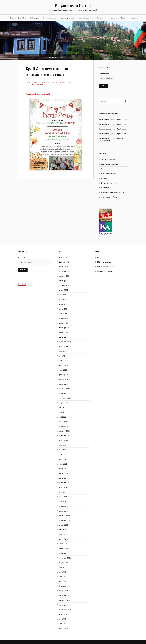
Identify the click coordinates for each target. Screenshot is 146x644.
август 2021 (63, 487)
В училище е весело (109, 174)
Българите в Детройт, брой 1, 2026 (113, 129)
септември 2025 (65, 285)
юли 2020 (63, 530)
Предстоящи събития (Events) (113, 192)
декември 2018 (65, 595)
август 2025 (63, 290)
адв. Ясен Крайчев (108, 159)
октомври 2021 (65, 478)
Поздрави (105, 188)
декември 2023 (65, 384)
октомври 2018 (65, 605)
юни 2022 (63, 450)
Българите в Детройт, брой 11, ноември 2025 (111, 139)
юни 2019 (63, 572)
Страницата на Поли (63, 82)
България (105, 169)
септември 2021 (65, 483)
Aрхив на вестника (86, 18)
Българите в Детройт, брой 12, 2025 (113, 134)
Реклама (100, 18)
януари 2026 (64, 267)
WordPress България (105, 271)
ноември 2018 (64, 600)
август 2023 (63, 403)
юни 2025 (63, 299)
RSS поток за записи (105, 262)
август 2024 (63, 346)
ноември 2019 (64, 548)
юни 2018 (63, 619)
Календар (133, 18)
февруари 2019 (65, 586)
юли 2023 (63, 407)
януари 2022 (64, 469)
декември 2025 (65, 271)
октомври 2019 (65, 553)
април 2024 (63, 365)
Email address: (104, 74)
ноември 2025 (64, 276)
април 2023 (63, 422)
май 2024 (62, 361)
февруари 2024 (65, 375)
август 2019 (63, 563)
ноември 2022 (64, 431)
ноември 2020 (64, 516)
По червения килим (109, 183)
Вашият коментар (36, 85)
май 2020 (62, 534)
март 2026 (63, 257)
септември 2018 (65, 610)
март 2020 (63, 544)
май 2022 (62, 454)
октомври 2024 (65, 337)
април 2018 (63, 628)
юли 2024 (63, 351)
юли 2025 (63, 295)
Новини (104, 178)
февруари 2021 (65, 506)
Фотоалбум (22, 18)
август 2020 (63, 525)
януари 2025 (64, 323)
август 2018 (63, 614)
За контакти (112, 18)
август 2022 (63, 440)
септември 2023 (65, 398)
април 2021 (63, 497)
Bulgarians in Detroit (73, 5)
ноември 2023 (64, 389)
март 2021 (63, 501)
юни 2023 (63, 412)
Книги (123, 18)
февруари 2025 (65, 318)
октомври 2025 (65, 281)
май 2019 (62, 577)
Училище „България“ (68, 18)
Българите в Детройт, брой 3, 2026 (113, 119)
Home (12, 18)
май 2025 (62, 304)
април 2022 (63, 459)
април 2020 (63, 539)
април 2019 (63, 581)
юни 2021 (63, 492)
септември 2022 (65, 436)
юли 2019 (63, 567)
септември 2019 (65, 558)
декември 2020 (65, 511)
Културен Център (49, 18)
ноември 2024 (64, 332)
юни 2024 (63, 356)
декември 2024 (65, 328)
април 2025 (63, 309)
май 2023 (62, 417)
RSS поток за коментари (106, 267)
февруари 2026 (65, 262)
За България (34, 18)
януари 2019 (64, 591)
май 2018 (62, 624)
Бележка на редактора (110, 164)
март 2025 (63, 314)
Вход (99, 257)
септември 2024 (65, 342)
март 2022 (63, 464)
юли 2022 (63, 445)
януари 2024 (64, 379)
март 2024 (63, 370)
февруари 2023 (65, 426)
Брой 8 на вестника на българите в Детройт (49, 71)
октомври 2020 (65, 520)
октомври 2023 (65, 393)
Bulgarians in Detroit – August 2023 (38, 94)
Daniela (47, 82)
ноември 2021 (64, 473)
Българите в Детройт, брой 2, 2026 (113, 124)
